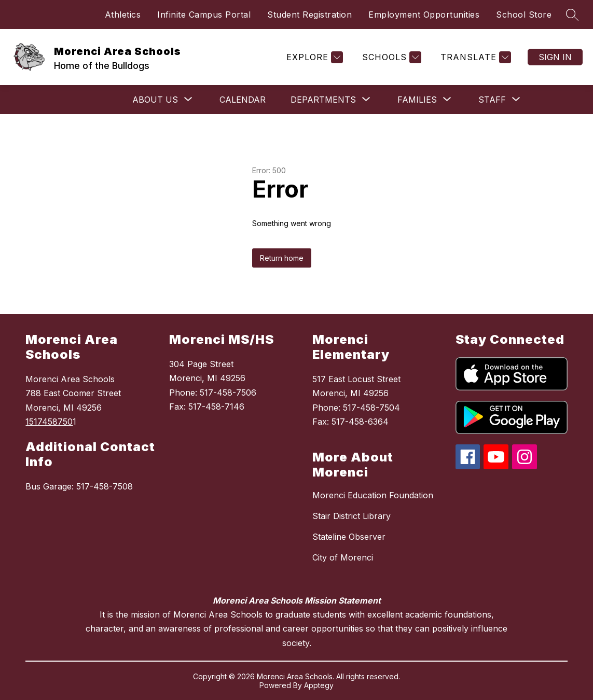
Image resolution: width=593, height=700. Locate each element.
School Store (524, 15)
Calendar (243, 100)
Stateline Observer (349, 537)
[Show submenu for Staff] (492, 100)
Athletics (123, 15)
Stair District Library (351, 516)
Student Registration (309, 15)
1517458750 (49, 422)
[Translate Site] (474, 57)
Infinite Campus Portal (204, 15)
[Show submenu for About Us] (155, 100)
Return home (282, 258)
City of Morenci (343, 557)
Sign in (555, 57)
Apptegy (319, 685)
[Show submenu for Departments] (323, 100)
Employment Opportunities (424, 15)
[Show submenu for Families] (417, 100)
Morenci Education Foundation (373, 495)
